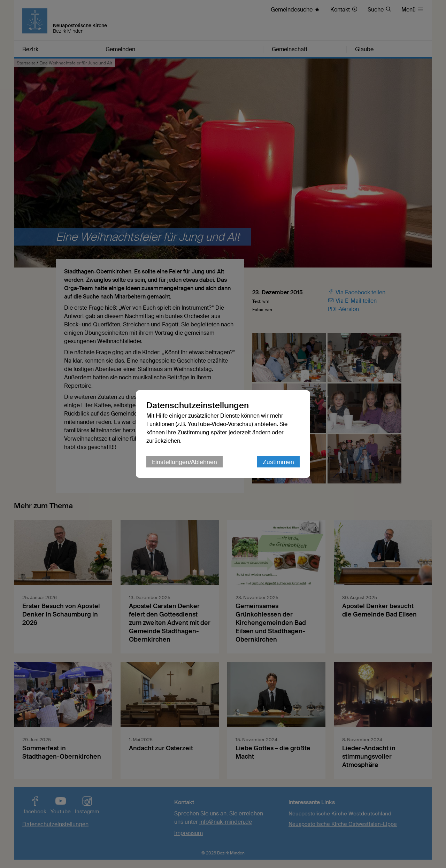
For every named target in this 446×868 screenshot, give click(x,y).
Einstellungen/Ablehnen (184, 462)
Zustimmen (278, 462)
